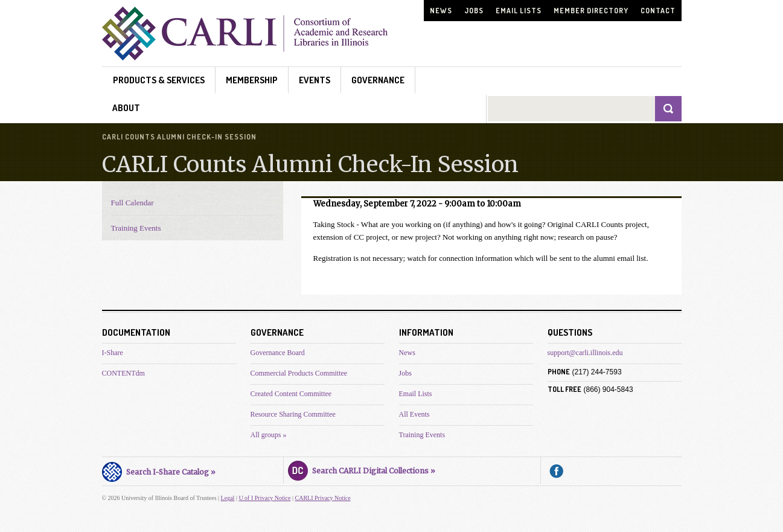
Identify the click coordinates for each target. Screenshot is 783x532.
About (126, 108)
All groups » (269, 435)
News (441, 11)
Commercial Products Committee (299, 373)
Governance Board (278, 353)
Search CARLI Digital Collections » (362, 469)
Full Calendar (133, 203)
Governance (378, 80)
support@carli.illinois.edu (585, 353)
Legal (228, 498)
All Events (414, 414)
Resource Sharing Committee (293, 414)
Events (315, 80)
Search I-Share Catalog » (159, 470)
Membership (252, 80)
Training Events (136, 228)
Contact (658, 11)
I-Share (113, 353)
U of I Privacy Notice (264, 498)
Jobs (474, 11)
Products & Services (159, 80)
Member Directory (591, 11)
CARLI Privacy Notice (323, 498)
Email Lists (519, 11)
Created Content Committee (291, 394)
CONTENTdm (123, 373)
